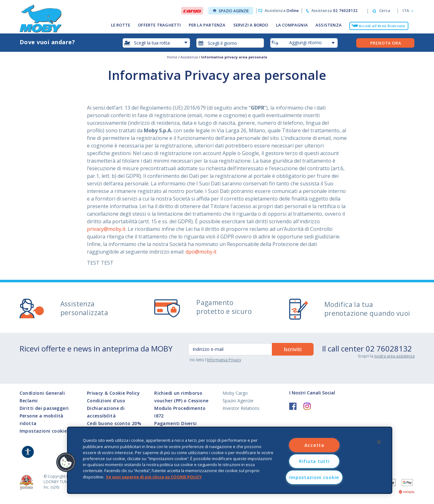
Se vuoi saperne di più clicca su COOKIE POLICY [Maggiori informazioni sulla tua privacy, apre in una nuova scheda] (154, 477)
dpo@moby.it (201, 252)
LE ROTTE (121, 25)
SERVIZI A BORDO (251, 25)
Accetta (314, 445)
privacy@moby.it (106, 229)
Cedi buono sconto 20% (114, 423)
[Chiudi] (379, 442)
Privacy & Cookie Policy (113, 393)
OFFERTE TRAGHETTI (159, 25)
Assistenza (282, 11)
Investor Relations (241, 408)
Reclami (29, 401)
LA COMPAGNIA (292, 25)
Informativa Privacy (224, 360)
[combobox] (230, 43)
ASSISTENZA (329, 25)
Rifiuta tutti (314, 461)
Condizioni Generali (42, 393)
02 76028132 (389, 348)
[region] (230, 460)
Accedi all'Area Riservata (382, 26)
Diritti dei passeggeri (44, 408)
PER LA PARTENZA (207, 25)
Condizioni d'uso (106, 401)
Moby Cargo (235, 393)
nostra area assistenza (394, 356)
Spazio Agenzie (231, 11)
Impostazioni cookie (43, 431)
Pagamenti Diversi (175, 423)
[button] (406, 11)
